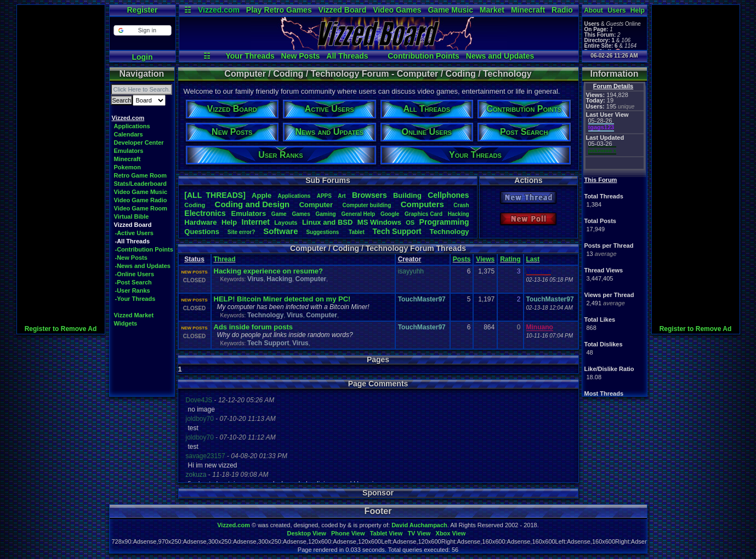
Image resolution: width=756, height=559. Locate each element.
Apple (262, 195)
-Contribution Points (144, 249)
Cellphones (448, 195)
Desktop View (306, 533)
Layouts (286, 223)
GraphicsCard (424, 214)
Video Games (397, 10)
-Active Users (134, 233)
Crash (461, 205)
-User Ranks (133, 290)
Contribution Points (424, 56)
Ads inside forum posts (253, 327)
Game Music (450, 10)
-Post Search (133, 282)
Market (492, 10)
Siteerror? (241, 232)
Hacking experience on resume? (268, 271)
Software (280, 231)
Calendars (129, 134)
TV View (419, 533)
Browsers (370, 195)
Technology (450, 232)
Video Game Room (141, 208)
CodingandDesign (252, 204)
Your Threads (250, 56)
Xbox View (451, 533)
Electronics (205, 213)
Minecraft (528, 10)
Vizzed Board (343, 10)
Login (142, 57)
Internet (256, 222)
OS (410, 223)
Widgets (126, 323)
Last (533, 259)
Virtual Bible (132, 216)
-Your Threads (135, 299)
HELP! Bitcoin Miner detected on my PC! (282, 299)
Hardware (200, 222)
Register (142, 10)
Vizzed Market (134, 315)
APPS (324, 196)
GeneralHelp (358, 214)
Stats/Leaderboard (141, 184)
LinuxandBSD (328, 222)
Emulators (129, 151)
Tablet (357, 232)
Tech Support (268, 343)
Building (407, 195)
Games (301, 214)
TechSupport (397, 231)
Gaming (325, 214)
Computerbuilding (366, 205)
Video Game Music (141, 192)
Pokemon (128, 167)
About (593, 10)
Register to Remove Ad (61, 329)
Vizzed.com (219, 10)
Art (342, 196)
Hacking (459, 214)
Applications (132, 126)
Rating (510, 259)
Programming (444, 222)
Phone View (348, 533)
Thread (225, 259)
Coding (195, 205)
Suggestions (323, 232)
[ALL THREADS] (215, 195)
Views (485, 259)
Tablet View (386, 533)
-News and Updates (143, 266)
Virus (255, 279)
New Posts (301, 56)
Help (638, 10)
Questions (202, 232)
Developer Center (139, 142)
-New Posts (131, 258)
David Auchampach (419, 525)
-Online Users (135, 274)
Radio (562, 10)
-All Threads (133, 241)
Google (390, 214)
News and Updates (500, 56)
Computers (422, 204)
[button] (142, 30)
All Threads (347, 56)
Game (279, 214)
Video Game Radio (141, 200)
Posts (462, 259)
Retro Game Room (141, 175)
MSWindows (379, 222)
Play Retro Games (279, 10)
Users (616, 10)
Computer (316, 205)
